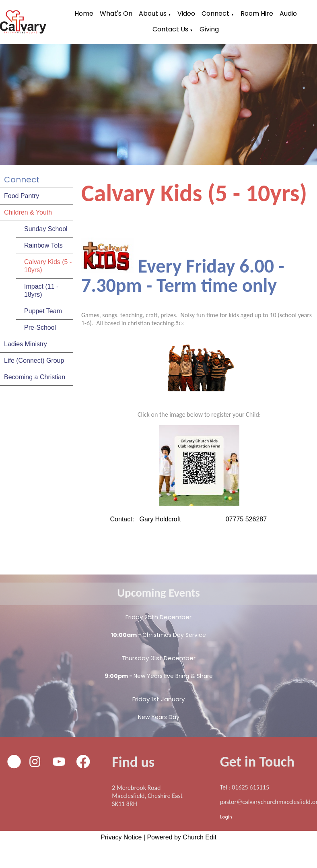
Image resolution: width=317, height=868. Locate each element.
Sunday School (46, 229)
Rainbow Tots (43, 245)
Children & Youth (28, 212)
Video (186, 13)
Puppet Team (43, 311)
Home (84, 13)
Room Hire (257, 13)
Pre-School (40, 328)
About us (153, 13)
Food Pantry (22, 196)
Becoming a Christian (35, 377)
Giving (209, 29)
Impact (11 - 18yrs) (41, 290)
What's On (116, 13)
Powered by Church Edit (182, 837)
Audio (288, 13)
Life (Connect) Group (34, 361)
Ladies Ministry (26, 344)
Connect (215, 13)
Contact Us (170, 29)
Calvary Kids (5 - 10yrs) (48, 266)
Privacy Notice (121, 837)
